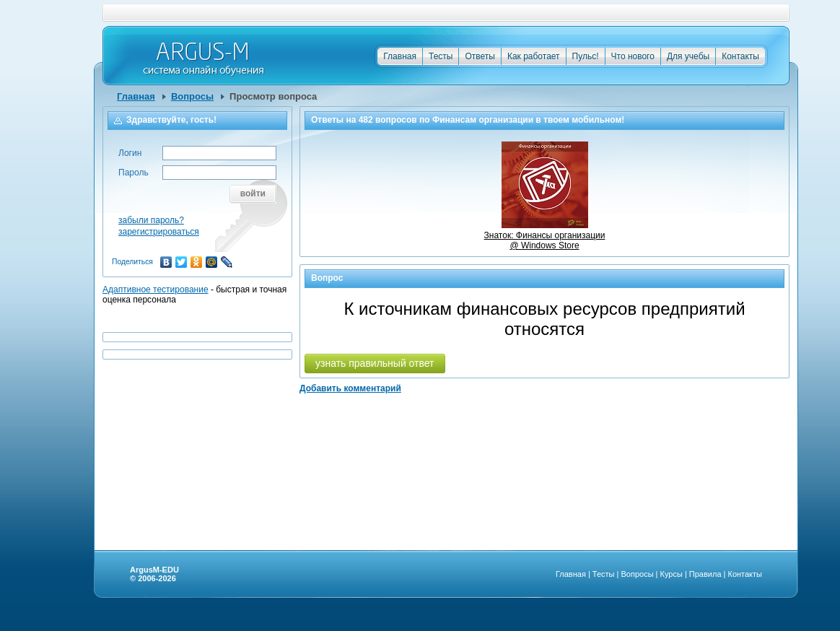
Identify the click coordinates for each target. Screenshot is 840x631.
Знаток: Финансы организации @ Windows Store (545, 235)
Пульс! (586, 56)
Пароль (134, 173)
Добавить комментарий (350, 388)
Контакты (740, 56)
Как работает (534, 56)
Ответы (480, 56)
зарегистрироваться (159, 232)
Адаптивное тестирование (156, 290)
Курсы (671, 574)
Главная (400, 56)
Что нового (633, 56)
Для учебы (688, 56)
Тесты (441, 56)
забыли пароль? (151, 220)
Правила (705, 574)
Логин (130, 153)
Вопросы (192, 96)
